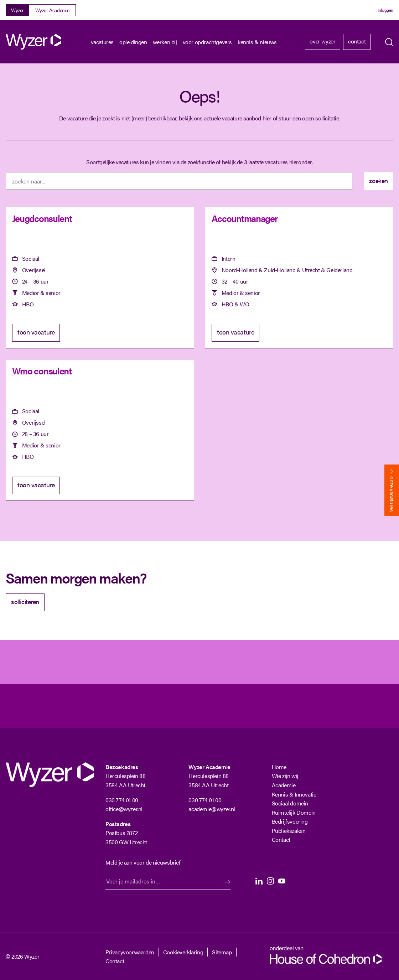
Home (279, 767)
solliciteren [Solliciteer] (25, 602)
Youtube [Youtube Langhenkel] (282, 881)
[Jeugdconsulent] (100, 278)
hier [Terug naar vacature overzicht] (267, 118)
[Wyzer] (34, 42)
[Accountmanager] (299, 278)
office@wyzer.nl (124, 809)
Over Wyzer (322, 41)
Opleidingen (133, 42)
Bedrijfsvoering (290, 821)
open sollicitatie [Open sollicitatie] (320, 118)
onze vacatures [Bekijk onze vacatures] (392, 494)
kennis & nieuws (257, 42)
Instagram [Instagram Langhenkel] (270, 881)
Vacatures (102, 42)
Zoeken (389, 42)
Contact (357, 41)
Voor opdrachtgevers (207, 42)
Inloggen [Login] (385, 10)
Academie (284, 785)
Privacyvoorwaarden (130, 952)
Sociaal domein (290, 803)
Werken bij (165, 42)
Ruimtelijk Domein (294, 812)
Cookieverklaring (183, 952)
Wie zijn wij (285, 776)
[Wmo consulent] (100, 431)
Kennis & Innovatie (294, 794)
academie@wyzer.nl (212, 809)
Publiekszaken (289, 831)
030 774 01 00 (122, 800)
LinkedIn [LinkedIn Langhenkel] (259, 881)
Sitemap (222, 952)
